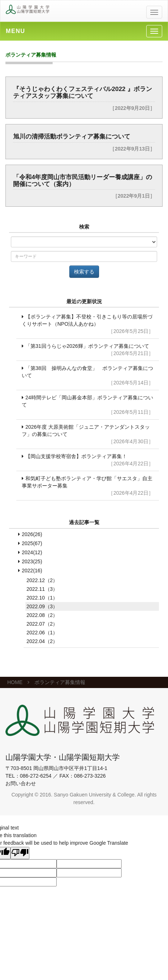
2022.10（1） (42, 598)
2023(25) (32, 561)
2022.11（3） (42, 589)
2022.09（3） (42, 606)
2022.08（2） (42, 615)
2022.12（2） (42, 580)
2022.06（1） (42, 633)
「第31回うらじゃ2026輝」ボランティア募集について (88, 350)
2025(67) (32, 543)
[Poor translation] (20, 853)
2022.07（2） (42, 624)
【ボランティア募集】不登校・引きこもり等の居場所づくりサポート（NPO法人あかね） (88, 324)
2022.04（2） (42, 641)
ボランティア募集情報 (60, 682)
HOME (15, 682)
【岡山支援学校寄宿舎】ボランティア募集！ (88, 460)
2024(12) (32, 552)
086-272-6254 (36, 776)
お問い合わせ (21, 783)
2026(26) (32, 534)
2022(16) (32, 571)
